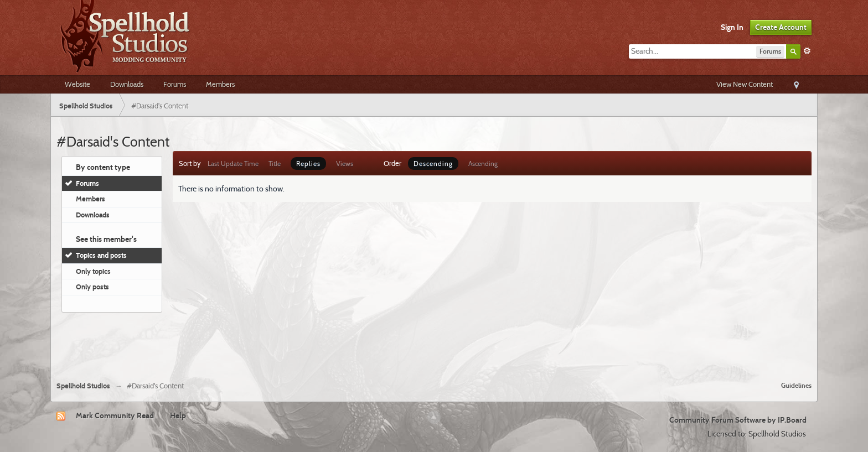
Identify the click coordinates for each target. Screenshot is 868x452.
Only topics (93, 271)
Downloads (127, 84)
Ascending (483, 163)
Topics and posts (101, 255)
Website (77, 84)
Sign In (732, 27)
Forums (175, 84)
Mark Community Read (115, 415)
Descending (433, 163)
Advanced (807, 51)
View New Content (745, 84)
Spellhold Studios (83, 386)
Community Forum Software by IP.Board (738, 420)
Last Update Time (233, 163)
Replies (308, 163)
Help (178, 415)
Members (220, 84)
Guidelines (796, 385)
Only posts (92, 287)
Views (345, 163)
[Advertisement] (434, 342)
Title (275, 163)
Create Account (781, 27)
